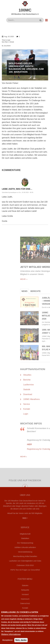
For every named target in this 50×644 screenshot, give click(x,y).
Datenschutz (25, 603)
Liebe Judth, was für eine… (17, 189)
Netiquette (25, 590)
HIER (45, 444)
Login (25, 612)
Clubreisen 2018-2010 (25, 565)
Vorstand (25, 594)
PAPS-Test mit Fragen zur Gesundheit (25, 570)
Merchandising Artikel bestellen (25, 556)
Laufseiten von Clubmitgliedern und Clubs (25, 561)
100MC (25, 10)
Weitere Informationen (11, 637)
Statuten (25, 585)
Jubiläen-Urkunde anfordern (25, 547)
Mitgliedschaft (25, 534)
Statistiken (25, 538)
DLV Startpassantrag (25, 543)
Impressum (25, 599)
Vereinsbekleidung (25, 552)
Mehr (24, 518)
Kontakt (25, 608)
